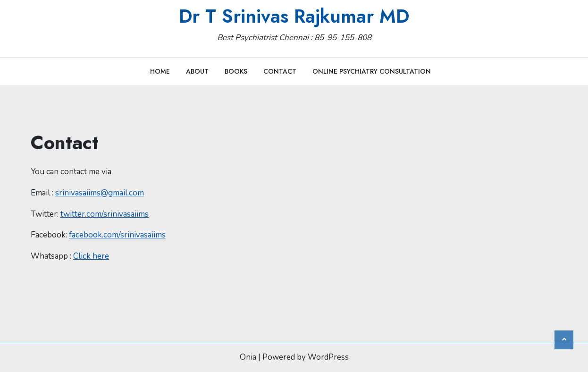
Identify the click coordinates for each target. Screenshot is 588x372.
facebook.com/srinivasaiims (117, 235)
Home (160, 71)
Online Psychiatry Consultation (372, 71)
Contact (280, 71)
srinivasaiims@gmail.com (100, 193)
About (197, 71)
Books (236, 71)
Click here (91, 256)
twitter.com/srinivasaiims (105, 214)
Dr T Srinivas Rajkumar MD (294, 16)
